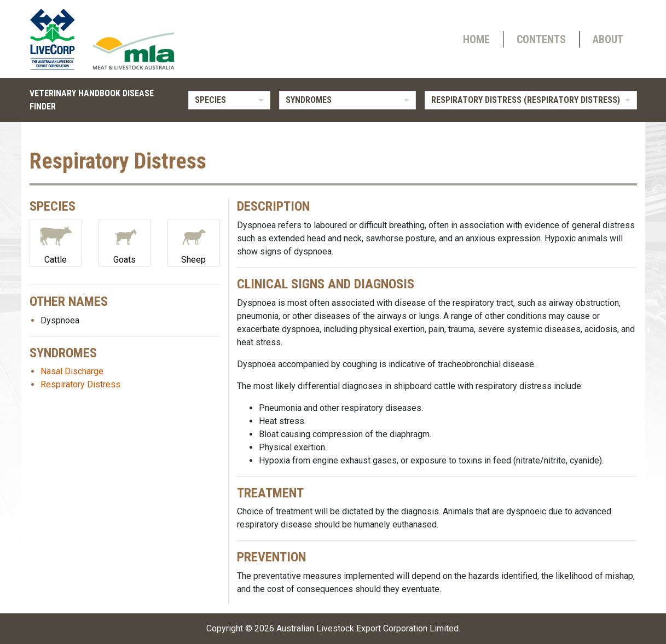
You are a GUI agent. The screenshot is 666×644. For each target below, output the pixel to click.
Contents (541, 39)
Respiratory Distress (80, 384)
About (608, 39)
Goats (125, 242)
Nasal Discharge (72, 371)
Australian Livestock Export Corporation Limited (367, 628)
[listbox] (229, 100)
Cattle (56, 242)
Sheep (194, 242)
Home (476, 39)
